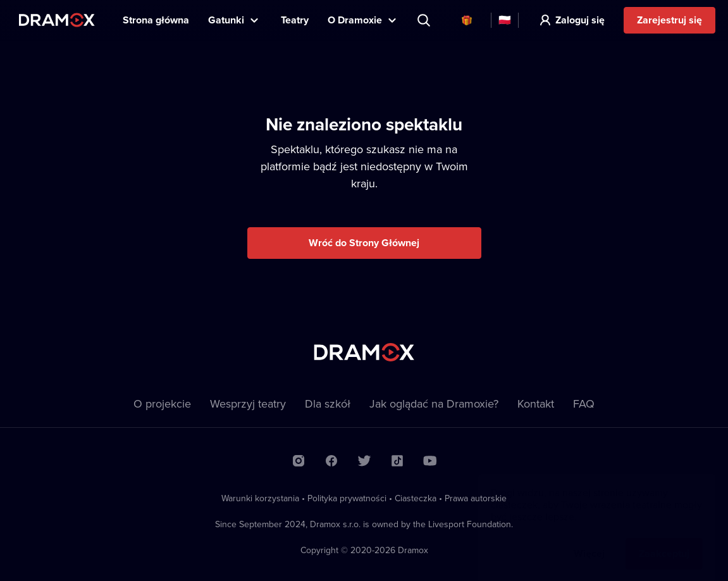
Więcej (589, 541)
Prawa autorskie (476, 498)
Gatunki (226, 20)
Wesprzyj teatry (248, 403)
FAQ (584, 403)
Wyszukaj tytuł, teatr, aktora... (425, 20)
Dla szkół (328, 403)
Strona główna (156, 20)
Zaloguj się (580, 20)
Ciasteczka (416, 498)
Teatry (295, 20)
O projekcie (162, 403)
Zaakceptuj (664, 541)
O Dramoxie (355, 20)
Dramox (57, 20)
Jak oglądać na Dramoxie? (434, 403)
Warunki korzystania (260, 498)
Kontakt (536, 403)
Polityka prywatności (347, 498)
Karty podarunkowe (467, 20)
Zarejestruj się (669, 20)
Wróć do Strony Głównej (364, 243)
